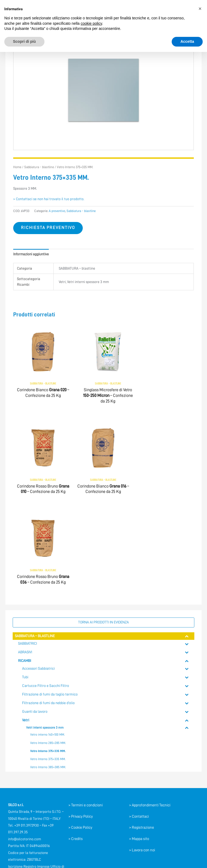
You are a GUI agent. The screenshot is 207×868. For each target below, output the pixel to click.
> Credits (76, 747)
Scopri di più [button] (24, 41)
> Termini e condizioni (86, 714)
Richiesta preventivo (48, 228)
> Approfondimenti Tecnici (150, 714)
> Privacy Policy (81, 725)
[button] (200, 9)
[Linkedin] (36, 810)
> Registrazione (142, 736)
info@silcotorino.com (25, 748)
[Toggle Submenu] (187, 545)
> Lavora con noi (142, 758)
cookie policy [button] (91, 23)
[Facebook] (34, 800)
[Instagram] (48, 810)
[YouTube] (47, 800)
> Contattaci (139, 725)
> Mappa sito (139, 747)
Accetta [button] (187, 41)
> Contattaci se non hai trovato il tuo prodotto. (49, 199)
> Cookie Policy (80, 736)
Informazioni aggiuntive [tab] (31, 254)
